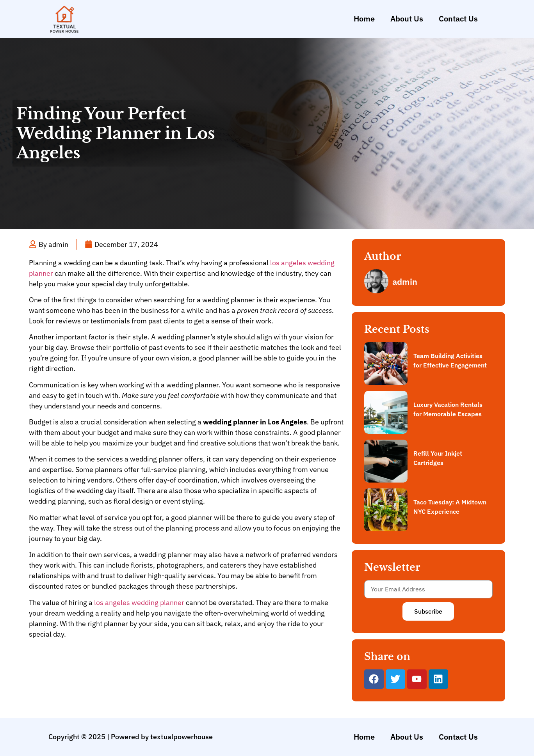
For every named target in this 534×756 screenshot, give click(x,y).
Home (364, 19)
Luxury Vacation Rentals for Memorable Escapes (448, 409)
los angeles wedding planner (139, 602)
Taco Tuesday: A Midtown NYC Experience (450, 507)
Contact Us (458, 19)
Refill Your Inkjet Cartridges (438, 458)
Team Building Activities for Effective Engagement (450, 360)
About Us (407, 19)
